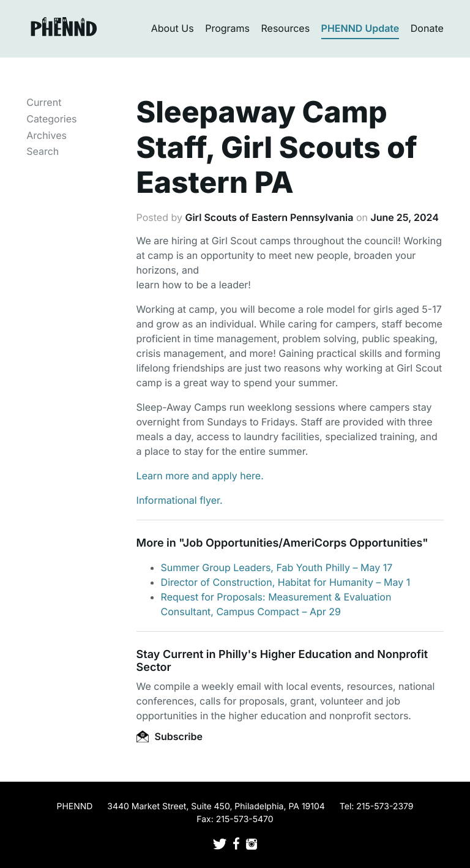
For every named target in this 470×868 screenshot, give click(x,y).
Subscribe (170, 736)
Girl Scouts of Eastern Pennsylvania (269, 217)
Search (43, 151)
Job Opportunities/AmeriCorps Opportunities (303, 543)
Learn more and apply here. (200, 476)
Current (44, 102)
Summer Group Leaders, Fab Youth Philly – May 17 (277, 567)
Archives (47, 135)
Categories (51, 119)
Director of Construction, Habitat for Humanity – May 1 (286, 582)
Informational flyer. (180, 500)
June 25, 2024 (404, 217)
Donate (427, 28)
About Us (173, 28)
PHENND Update (360, 28)
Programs (227, 28)
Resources (286, 28)
